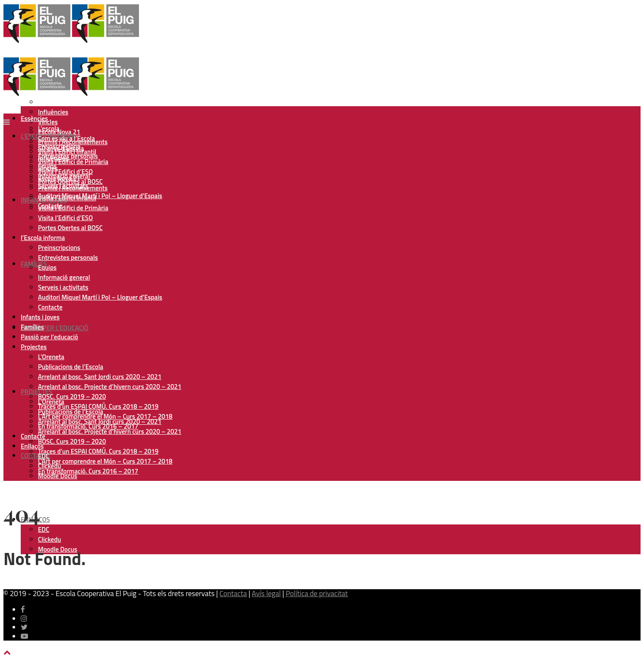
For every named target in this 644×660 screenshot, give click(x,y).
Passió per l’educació (55, 328)
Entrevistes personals (68, 257)
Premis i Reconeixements (73, 188)
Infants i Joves (40, 317)
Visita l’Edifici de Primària (73, 162)
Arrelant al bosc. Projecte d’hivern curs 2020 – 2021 (110, 431)
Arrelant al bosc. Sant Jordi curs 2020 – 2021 (100, 377)
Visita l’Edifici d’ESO (65, 218)
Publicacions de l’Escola (71, 367)
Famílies (34, 264)
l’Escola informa (43, 238)
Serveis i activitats (63, 287)
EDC (44, 529)
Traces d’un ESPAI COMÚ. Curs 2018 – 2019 (98, 451)
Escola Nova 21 (59, 178)
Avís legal (266, 594)
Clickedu (49, 539)
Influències (53, 112)
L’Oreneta (51, 357)
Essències (34, 118)
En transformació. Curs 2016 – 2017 (88, 471)
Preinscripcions (59, 248)
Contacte (36, 456)
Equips (47, 267)
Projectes (36, 392)
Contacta (233, 594)
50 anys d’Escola (61, 102)
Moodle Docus (58, 476)
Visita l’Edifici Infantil (67, 198)
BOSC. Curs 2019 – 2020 (72, 441)
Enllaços (32, 446)
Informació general (64, 277)
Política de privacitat (317, 594)
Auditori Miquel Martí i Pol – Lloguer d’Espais (100, 196)
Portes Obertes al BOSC (70, 228)
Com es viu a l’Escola (66, 138)
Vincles (48, 168)
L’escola (49, 128)
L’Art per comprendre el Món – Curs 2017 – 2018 (105, 461)
